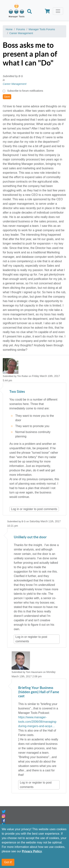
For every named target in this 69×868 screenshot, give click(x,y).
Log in (15, 509)
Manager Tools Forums (42, 29)
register (28, 509)
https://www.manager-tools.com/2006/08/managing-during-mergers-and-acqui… (38, 722)
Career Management (21, 33)
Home (9, 29)
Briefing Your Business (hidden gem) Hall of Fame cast (39, 692)
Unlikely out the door (30, 537)
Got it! (8, 862)
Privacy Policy (32, 851)
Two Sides (17, 392)
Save (7, 97)
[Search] (30, 12)
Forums (21, 29)
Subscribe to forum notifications (25, 91)
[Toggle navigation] (58, 11)
